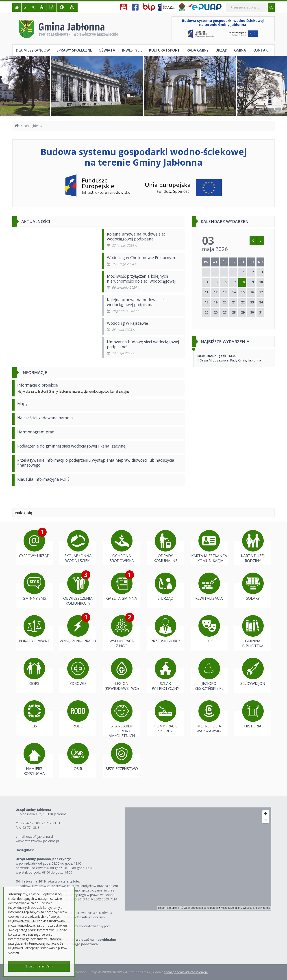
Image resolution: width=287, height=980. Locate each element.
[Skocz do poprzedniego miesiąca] (253, 241)
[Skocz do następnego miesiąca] (261, 241)
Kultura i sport (164, 50)
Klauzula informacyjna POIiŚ (43, 479)
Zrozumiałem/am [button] (39, 966)
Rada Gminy (198, 50)
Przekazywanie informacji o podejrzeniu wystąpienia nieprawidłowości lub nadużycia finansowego (96, 463)
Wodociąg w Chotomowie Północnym (141, 257)
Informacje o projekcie (38, 385)
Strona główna (28, 126)
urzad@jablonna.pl (40, 836)
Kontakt (261, 50)
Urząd (221, 50)
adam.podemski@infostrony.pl (186, 972)
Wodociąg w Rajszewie (127, 323)
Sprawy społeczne (74, 50)
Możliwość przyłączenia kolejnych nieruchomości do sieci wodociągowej (141, 279)
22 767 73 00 (30, 823)
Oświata (107, 50)
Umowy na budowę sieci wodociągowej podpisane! (143, 344)
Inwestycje (132, 50)
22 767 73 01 (51, 823)
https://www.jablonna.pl (42, 841)
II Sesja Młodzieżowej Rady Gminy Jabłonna (229, 358)
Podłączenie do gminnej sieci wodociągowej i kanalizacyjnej (72, 446)
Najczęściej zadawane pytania (45, 418)
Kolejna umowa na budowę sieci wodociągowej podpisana (137, 236)
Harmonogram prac (36, 432)
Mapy (22, 404)
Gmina (240, 50)
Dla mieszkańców (33, 50)
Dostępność (25, 850)
